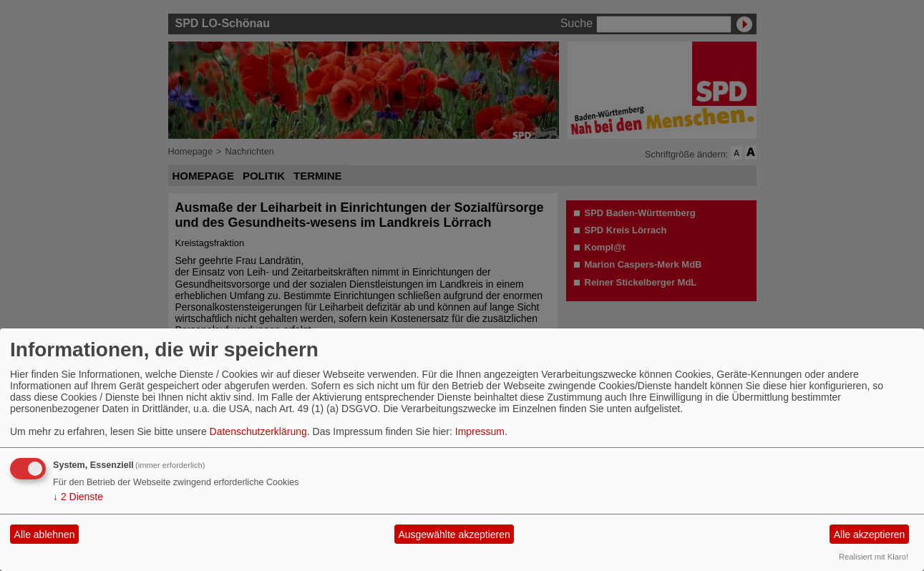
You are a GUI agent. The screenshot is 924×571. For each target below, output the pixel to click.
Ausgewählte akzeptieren (454, 535)
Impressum (480, 431)
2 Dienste (78, 497)
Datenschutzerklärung (258, 431)
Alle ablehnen (45, 535)
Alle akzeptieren (870, 535)
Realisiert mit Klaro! (874, 557)
